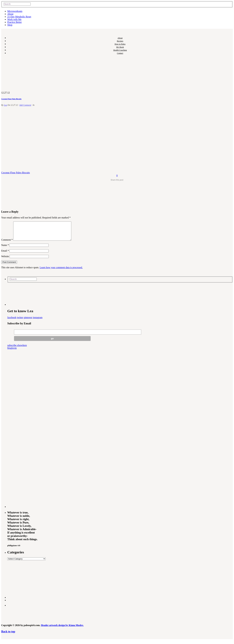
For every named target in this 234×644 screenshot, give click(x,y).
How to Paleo (120, 44)
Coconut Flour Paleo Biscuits (11, 99)
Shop (10, 25)
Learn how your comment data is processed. (61, 271)
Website (5, 260)
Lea (5, 105)
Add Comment (25, 105)
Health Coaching (120, 50)
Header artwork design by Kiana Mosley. (62, 629)
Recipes (120, 41)
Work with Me (14, 19)
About (10, 14)
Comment (7, 243)
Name (5, 249)
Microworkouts (15, 11)
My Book (120, 47)
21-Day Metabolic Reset (19, 17)
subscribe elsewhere (17, 349)
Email (5, 254)
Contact (120, 53)
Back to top (8, 635)
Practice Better (15, 22)
